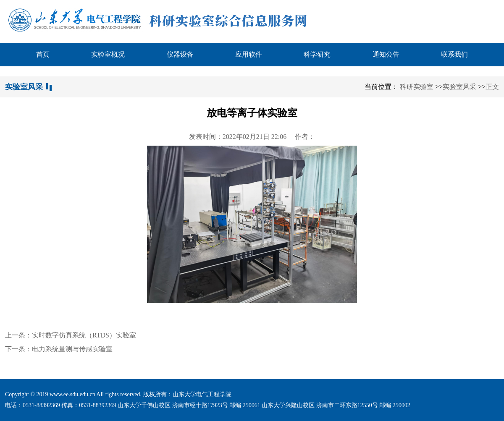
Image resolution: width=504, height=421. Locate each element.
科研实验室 (417, 87)
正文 (492, 87)
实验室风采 (459, 87)
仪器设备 (180, 54)
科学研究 (317, 54)
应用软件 (249, 54)
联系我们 (454, 54)
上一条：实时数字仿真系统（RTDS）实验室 (71, 335)
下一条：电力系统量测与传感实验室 (59, 349)
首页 (43, 54)
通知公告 (386, 54)
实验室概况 (108, 54)
